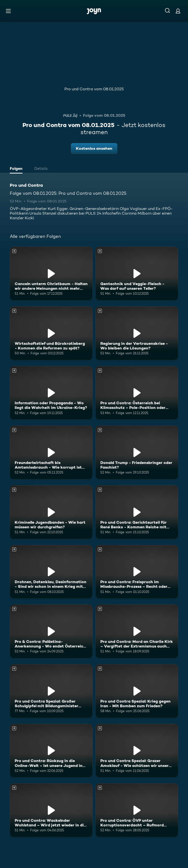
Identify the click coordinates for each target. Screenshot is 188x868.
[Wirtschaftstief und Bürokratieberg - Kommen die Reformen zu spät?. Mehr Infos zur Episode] (51, 333)
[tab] (17, 169)
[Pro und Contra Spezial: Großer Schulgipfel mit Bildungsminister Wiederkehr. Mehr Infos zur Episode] (51, 691)
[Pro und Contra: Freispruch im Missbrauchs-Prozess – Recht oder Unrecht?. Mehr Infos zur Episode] (137, 572)
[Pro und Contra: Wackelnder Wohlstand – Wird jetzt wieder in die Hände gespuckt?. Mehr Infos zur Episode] (51, 810)
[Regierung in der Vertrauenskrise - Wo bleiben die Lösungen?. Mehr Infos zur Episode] (137, 333)
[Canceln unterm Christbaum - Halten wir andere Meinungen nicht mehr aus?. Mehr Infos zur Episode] (51, 274)
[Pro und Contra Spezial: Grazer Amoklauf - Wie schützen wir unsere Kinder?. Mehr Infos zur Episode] (137, 751)
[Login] (178, 11)
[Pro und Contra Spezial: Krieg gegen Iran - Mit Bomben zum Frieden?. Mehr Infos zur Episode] (137, 691)
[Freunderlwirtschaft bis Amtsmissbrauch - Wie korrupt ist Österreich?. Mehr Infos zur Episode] (51, 452)
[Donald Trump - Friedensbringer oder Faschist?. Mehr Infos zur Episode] (137, 452)
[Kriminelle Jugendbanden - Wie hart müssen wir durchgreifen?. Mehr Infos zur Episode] (51, 512)
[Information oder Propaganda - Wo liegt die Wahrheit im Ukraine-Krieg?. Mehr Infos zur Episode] (51, 393)
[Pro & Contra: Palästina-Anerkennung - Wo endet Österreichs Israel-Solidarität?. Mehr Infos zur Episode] (51, 631)
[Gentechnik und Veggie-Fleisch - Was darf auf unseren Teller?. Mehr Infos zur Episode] (137, 274)
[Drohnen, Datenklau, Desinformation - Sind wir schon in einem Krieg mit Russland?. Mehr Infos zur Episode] (51, 572)
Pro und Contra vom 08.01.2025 (94, 89)
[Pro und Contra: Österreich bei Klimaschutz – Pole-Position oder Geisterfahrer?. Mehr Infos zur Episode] (137, 393)
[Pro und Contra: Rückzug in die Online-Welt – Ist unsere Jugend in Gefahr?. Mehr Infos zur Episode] (51, 751)
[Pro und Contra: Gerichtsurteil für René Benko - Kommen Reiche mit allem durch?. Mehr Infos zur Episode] (137, 512)
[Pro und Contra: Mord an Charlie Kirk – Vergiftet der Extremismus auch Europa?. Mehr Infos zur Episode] (137, 631)
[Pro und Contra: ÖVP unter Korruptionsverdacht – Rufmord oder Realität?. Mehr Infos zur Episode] (137, 810)
